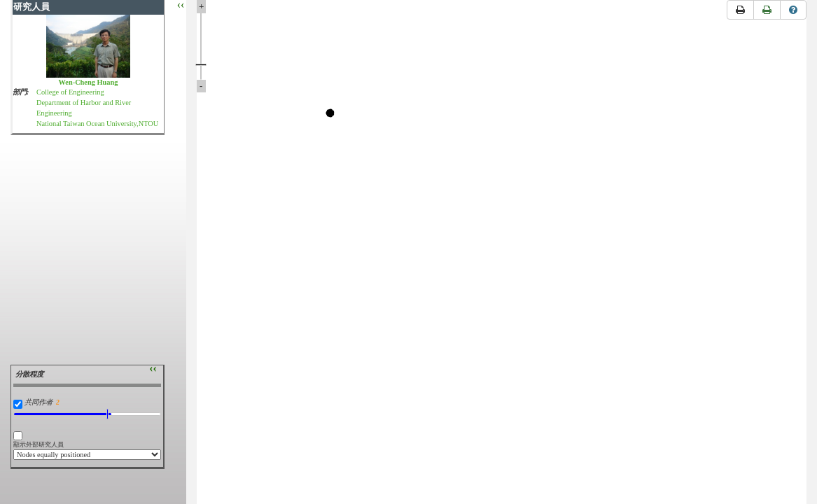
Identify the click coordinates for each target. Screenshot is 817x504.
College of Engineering (70, 92)
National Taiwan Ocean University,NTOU (97, 124)
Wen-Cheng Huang (89, 82)
